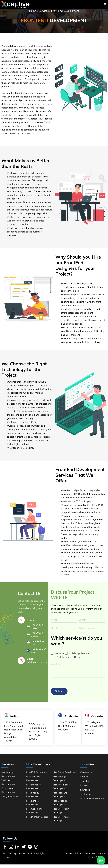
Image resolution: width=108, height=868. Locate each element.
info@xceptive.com (37, 665)
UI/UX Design (62, 660)
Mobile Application (79, 656)
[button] (101, 860)
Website (59, 656)
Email (30, 662)
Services (44, 14)
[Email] (21, 664)
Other (77, 660)
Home (33, 14)
